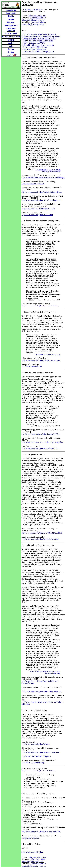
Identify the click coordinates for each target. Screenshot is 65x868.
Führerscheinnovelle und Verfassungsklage (40, 34)
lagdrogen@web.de (53, 171)
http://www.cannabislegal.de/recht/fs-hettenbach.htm (42, 192)
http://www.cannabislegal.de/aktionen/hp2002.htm (41, 360)
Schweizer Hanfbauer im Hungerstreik (38, 41)
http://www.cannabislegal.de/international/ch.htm (40, 448)
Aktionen (11, 22)
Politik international (11, 37)
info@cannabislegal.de (37, 16)
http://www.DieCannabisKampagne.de (36, 756)
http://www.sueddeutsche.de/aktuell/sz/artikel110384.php (43, 177)
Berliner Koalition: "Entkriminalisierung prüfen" (42, 36)
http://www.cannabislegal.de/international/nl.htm (40, 539)
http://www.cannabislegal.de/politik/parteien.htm (40, 306)
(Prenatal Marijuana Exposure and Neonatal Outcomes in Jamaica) (45, 672)
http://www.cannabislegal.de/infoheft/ (36, 744)
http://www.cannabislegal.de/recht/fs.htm (37, 215)
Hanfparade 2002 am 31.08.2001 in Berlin (39, 39)
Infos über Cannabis (11, 30)
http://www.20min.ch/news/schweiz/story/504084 (40, 434)
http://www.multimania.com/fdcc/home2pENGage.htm (42, 442)
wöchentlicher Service (33, 9)
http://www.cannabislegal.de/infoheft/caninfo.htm (40, 752)
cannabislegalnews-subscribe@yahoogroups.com (34, 19)
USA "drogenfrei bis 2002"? (34, 43)
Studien (11, 40)
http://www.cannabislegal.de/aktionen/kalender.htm (41, 832)
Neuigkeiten (11, 10)
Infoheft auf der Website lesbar (35, 47)
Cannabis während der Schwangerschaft (39, 45)
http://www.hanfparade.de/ (32, 367)
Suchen (11, 49)
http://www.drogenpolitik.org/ (33, 762)
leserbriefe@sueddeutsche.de (33, 184)
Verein (11, 19)
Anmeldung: (27, 18)
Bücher (11, 43)
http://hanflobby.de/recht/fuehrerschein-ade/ (38, 208)
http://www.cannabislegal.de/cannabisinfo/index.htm (41, 692)
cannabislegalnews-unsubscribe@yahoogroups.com (34, 23)
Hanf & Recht (11, 34)
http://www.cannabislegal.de (32, 852)
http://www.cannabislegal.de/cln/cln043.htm (38, 771)
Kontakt (11, 52)
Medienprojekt (11, 25)
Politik (11, 16)
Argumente (11, 13)
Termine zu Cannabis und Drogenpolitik (39, 51)
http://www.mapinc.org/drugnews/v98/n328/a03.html (42, 533)
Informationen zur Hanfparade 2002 (48, 354)
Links (11, 46)
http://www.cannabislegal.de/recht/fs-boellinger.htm (41, 200)
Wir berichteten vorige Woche (35, 49)
